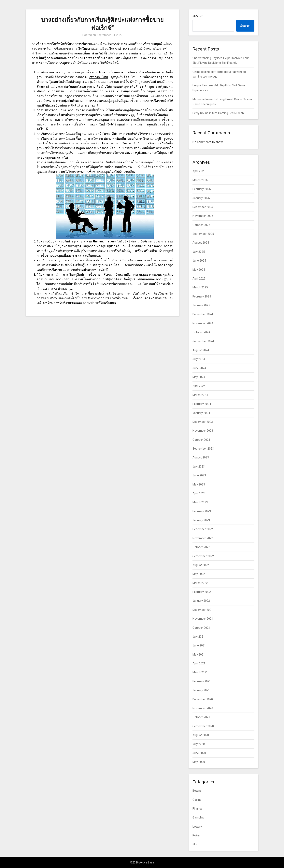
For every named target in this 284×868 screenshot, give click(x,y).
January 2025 (201, 305)
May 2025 (199, 270)
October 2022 (201, 547)
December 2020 (203, 699)
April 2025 (199, 279)
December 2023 (203, 422)
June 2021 (199, 645)
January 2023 (201, 520)
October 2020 (201, 717)
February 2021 (202, 681)
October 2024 (201, 332)
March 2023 (200, 502)
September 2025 (203, 234)
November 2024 (203, 323)
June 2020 (199, 753)
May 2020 (199, 762)
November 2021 (203, 619)
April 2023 (199, 493)
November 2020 (203, 708)
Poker (196, 835)
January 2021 (201, 690)
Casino (197, 800)
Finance (198, 809)
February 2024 (202, 404)
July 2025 (199, 252)
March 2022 (200, 583)
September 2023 (203, 449)
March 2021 (200, 672)
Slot (195, 844)
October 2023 (201, 440)
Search (198, 16)
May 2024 (199, 377)
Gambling (199, 817)
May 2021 (199, 655)
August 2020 (201, 735)
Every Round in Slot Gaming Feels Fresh (218, 113)
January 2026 (201, 198)
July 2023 (199, 467)
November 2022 (203, 538)
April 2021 (199, 663)
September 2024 (203, 341)
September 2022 (203, 556)
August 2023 (201, 457)
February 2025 (202, 297)
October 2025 (201, 225)
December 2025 (203, 207)
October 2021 (201, 628)
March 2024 (200, 395)
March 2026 (200, 180)
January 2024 (201, 413)
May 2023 (199, 485)
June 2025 (199, 261)
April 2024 (199, 386)
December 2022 (203, 529)
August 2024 (201, 350)
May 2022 (199, 574)
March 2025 (200, 287)
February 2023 (202, 511)
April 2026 (199, 171)
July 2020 (199, 744)
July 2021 (199, 637)
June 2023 (199, 475)
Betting (197, 791)
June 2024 (199, 368)
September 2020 (203, 726)
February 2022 (202, 592)
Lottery (197, 827)
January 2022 (201, 601)
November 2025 (203, 216)
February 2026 (202, 189)
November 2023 (203, 431)
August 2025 (201, 243)
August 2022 (201, 565)
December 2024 (203, 314)
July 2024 (199, 359)
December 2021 (203, 610)
